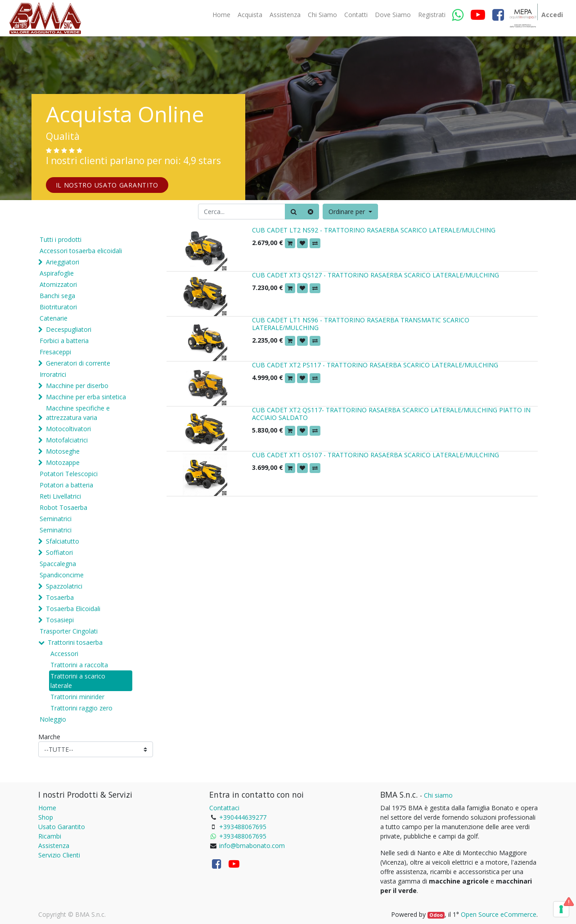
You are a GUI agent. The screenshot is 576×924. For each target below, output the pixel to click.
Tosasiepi (60, 620)
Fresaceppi (55, 352)
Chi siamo (438, 795)
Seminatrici (56, 519)
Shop (46, 817)
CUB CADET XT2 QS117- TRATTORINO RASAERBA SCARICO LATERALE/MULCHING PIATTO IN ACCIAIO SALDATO (391, 414)
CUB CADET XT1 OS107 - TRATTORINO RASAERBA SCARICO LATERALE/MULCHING (376, 455)
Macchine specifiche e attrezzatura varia (78, 413)
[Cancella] (310, 212)
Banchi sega (57, 296)
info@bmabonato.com (252, 846)
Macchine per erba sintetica (86, 397)
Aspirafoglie (57, 273)
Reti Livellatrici (60, 496)
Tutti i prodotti (61, 239)
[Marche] (96, 749)
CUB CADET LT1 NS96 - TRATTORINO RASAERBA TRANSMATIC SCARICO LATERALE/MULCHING (361, 324)
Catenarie (54, 318)
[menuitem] (221, 15)
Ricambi (50, 836)
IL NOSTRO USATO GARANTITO (107, 185)
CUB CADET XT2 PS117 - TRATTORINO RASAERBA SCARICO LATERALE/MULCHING (375, 365)
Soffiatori (59, 552)
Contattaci (224, 808)
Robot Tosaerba (63, 507)
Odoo (436, 915)
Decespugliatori (69, 329)
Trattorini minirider (77, 697)
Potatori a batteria (66, 485)
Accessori (64, 654)
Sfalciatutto (63, 541)
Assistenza (54, 846)
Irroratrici (53, 374)
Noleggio (53, 719)
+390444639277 (243, 817)
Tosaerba (60, 597)
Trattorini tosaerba (75, 642)
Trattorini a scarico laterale (78, 681)
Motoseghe (63, 451)
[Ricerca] (294, 212)
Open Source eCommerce (499, 914)
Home (47, 808)
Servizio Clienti (59, 855)
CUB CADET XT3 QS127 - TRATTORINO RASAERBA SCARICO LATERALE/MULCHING (376, 275)
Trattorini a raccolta (79, 665)
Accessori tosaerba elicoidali (81, 251)
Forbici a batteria (64, 341)
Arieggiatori (63, 262)
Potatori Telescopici (69, 474)
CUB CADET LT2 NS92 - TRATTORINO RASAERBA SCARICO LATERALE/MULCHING (374, 230)
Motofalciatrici (67, 440)
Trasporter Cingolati (69, 631)
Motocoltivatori (68, 429)
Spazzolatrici (64, 586)
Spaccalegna (58, 564)
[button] (350, 212)
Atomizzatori (58, 284)
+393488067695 (243, 827)
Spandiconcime (62, 575)
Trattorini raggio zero (81, 708)
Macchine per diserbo (77, 386)
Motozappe (63, 462)
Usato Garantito (62, 827)
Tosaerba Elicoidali (73, 609)
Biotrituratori (58, 307)
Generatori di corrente (78, 363)
